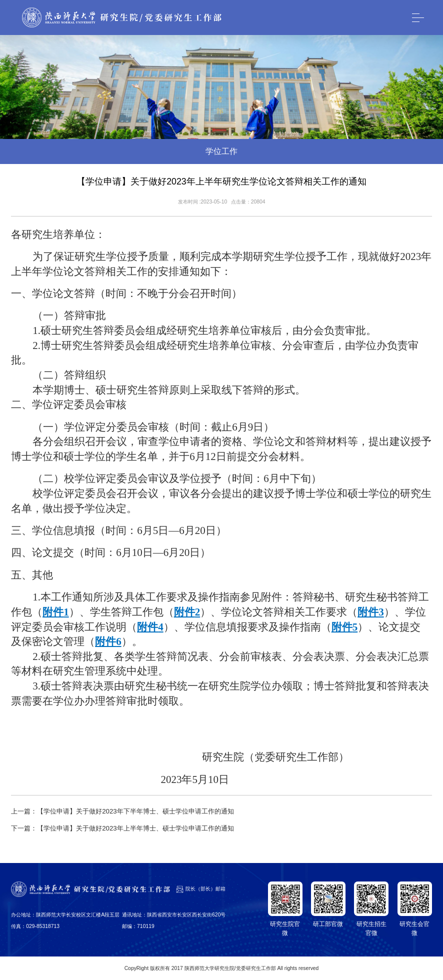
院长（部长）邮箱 (205, 889)
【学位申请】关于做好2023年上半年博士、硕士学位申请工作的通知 (135, 828)
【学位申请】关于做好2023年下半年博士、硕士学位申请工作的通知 (135, 811)
